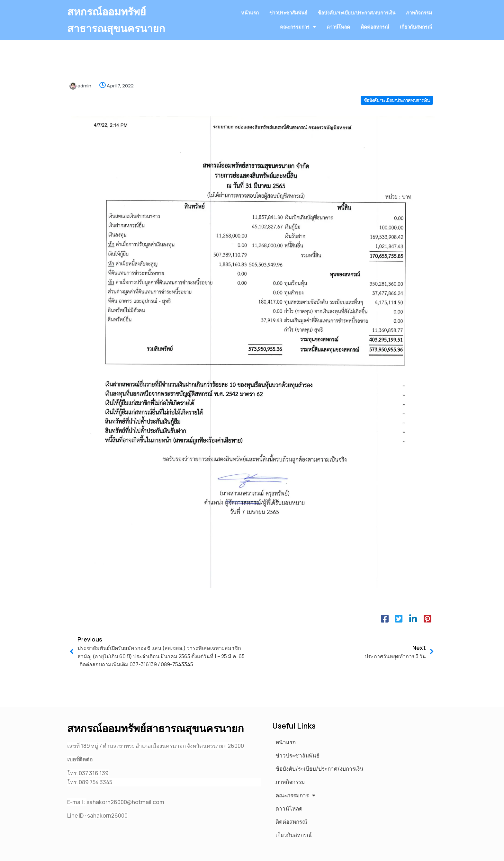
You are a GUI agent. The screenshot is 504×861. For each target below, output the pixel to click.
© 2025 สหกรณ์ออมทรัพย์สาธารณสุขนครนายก (123, 852)
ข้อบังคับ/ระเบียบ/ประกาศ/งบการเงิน (397, 103)
